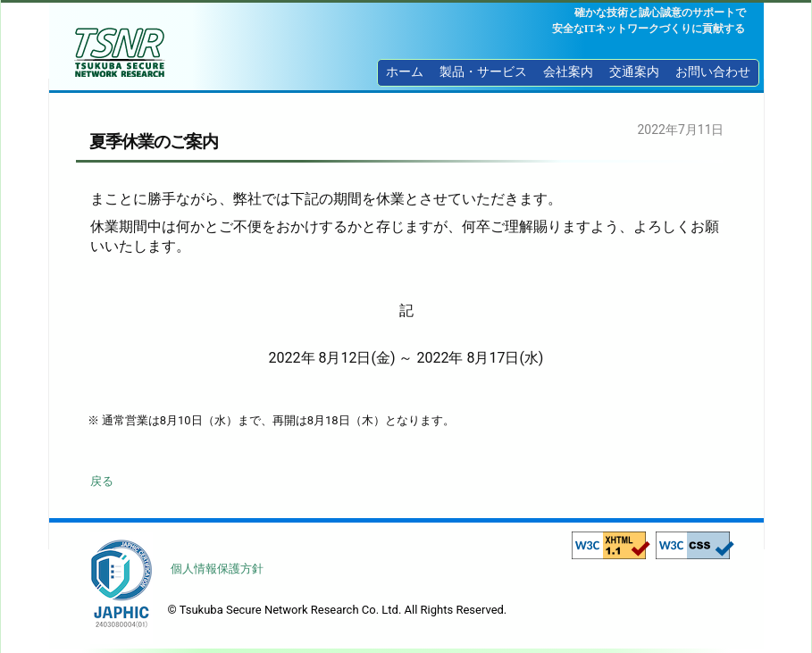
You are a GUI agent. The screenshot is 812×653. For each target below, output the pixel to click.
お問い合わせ (713, 72)
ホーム (405, 72)
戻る (102, 481)
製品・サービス (483, 72)
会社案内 (568, 72)
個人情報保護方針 (217, 569)
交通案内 (634, 72)
